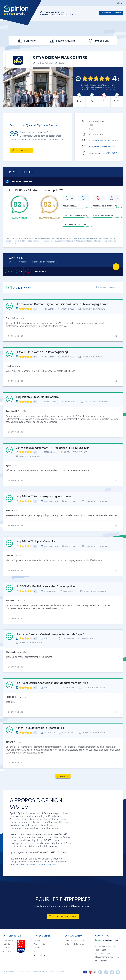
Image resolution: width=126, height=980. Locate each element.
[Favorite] (116, 267)
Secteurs (37, 951)
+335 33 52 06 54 (102, 950)
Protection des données (40, 972)
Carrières (6, 948)
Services (37, 948)
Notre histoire (8, 940)
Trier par (105, 287)
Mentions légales (10, 972)
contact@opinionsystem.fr (105, 946)
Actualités (7, 951)
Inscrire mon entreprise (111, 13)
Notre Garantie (9, 944)
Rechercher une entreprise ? (75, 940)
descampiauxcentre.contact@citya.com (106, 141)
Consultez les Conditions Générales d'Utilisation (33, 865)
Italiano (119, 3)
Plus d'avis (63, 776)
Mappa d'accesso (102, 961)
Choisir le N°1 (39, 940)
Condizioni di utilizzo (24, 972)
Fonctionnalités (40, 944)
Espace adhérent (40, 955)
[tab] (99, 940)
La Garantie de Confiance (74, 944)
